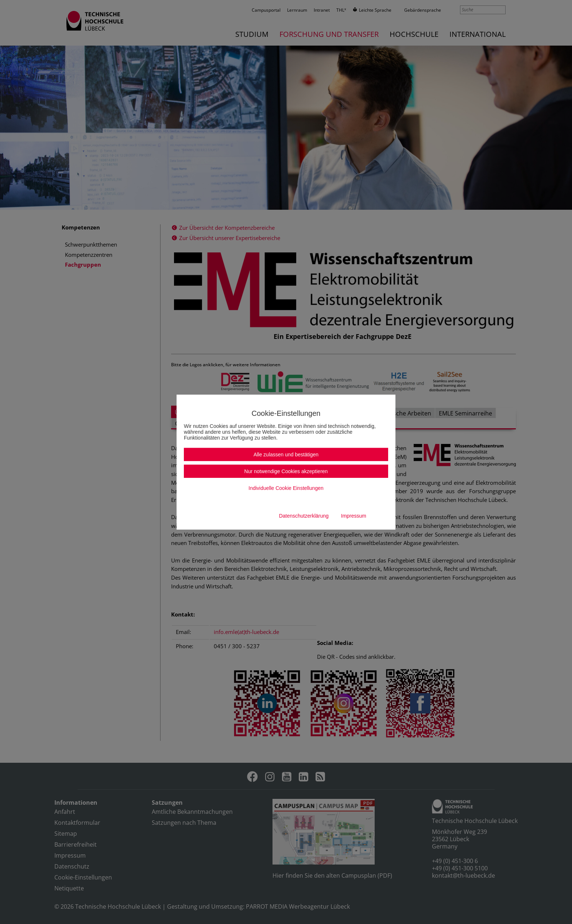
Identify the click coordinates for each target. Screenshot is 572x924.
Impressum (354, 516)
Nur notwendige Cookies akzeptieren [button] (286, 471)
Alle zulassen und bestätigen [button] (286, 455)
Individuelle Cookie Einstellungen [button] (286, 488)
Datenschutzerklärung (304, 516)
